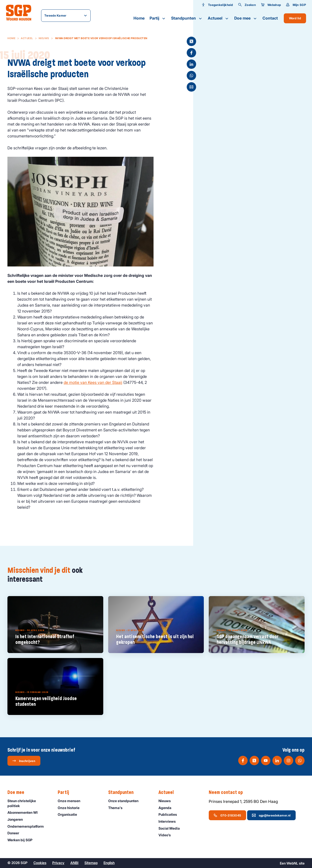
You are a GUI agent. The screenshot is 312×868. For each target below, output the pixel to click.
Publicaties (170, 814)
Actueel (219, 18)
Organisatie (70, 814)
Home (139, 18)
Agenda (167, 808)
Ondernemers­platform (28, 826)
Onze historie (71, 808)
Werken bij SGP (22, 840)
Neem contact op (228, 792)
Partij (158, 18)
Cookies (40, 863)
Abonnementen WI (25, 812)
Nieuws (44, 38)
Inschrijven (24, 761)
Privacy (58, 863)
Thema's (118, 808)
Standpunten (187, 18)
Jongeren (17, 819)
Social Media (171, 828)
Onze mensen (71, 801)
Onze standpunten (126, 801)
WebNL (292, 863)
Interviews (169, 821)
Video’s (167, 835)
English (109, 863)
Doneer (15, 833)
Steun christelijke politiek (28, 803)
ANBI (74, 863)
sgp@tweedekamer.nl (271, 815)
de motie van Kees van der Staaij (93, 382)
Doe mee (246, 18)
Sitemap (91, 863)
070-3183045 (227, 815)
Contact (270, 18)
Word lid (295, 18)
